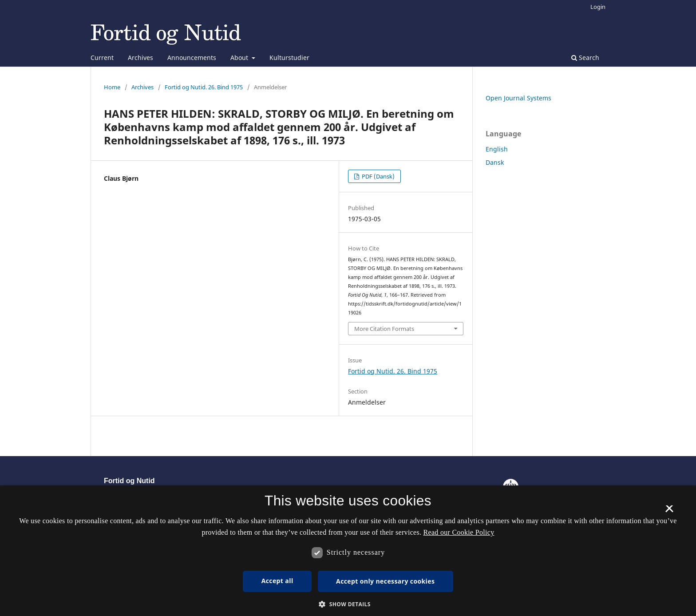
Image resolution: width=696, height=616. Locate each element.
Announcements (192, 58)
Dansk (495, 162)
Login (598, 7)
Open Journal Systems (518, 98)
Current (102, 58)
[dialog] (348, 551)
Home (112, 87)
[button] (348, 604)
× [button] (669, 512)
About (240, 58)
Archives (140, 58)
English (497, 149)
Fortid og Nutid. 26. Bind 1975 (204, 87)
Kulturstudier (289, 58)
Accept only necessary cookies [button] (385, 581)
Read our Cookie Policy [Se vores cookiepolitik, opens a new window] (459, 532)
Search (585, 58)
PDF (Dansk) (378, 176)
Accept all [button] (277, 581)
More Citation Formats (384, 329)
